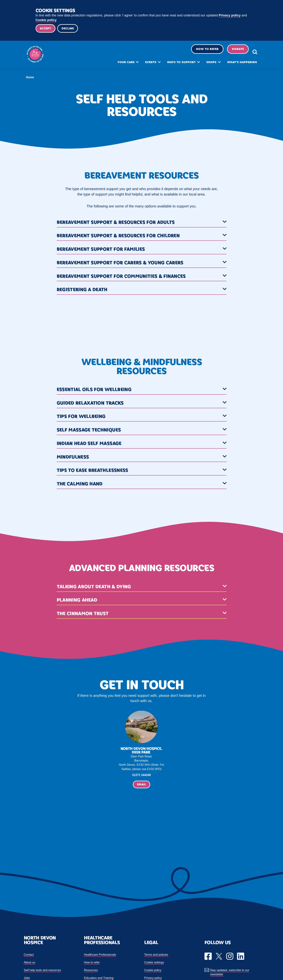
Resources (91, 971)
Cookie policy (46, 20)
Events (144, 65)
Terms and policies (156, 956)
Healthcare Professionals (100, 956)
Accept (46, 29)
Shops (205, 65)
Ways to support (175, 65)
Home (30, 78)
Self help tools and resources (42, 971)
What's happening (236, 65)
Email (141, 785)
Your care (120, 65)
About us (30, 963)
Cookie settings (154, 963)
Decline (69, 29)
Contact (29, 956)
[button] (142, 224)
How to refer (201, 51)
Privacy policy (230, 15)
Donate (232, 51)
